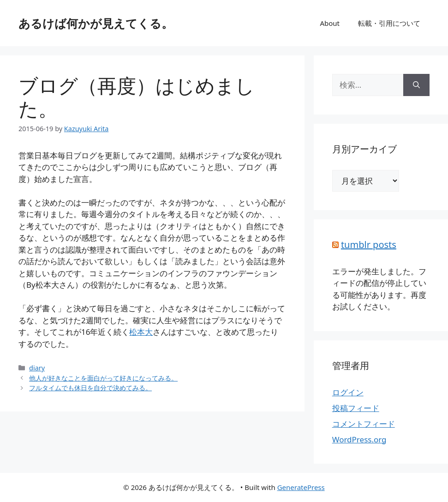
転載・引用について (389, 23)
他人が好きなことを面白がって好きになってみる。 (103, 378)
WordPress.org (359, 439)
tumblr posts (369, 245)
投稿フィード (356, 408)
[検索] (416, 85)
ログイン (348, 392)
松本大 (141, 332)
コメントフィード (364, 424)
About (330, 23)
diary (37, 368)
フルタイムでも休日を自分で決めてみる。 (90, 388)
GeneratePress (301, 487)
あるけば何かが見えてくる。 (96, 23)
